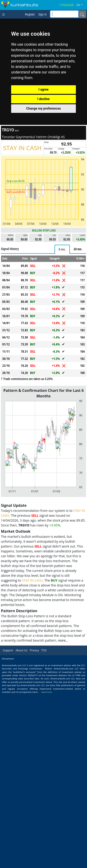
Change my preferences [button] (43, 108)
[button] (81, 5)
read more (47, 692)
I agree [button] (43, 89)
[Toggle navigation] (5, 14)
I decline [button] (43, 99)
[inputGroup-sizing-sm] (64, 14)
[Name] (82, 14)
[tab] (62, 249)
